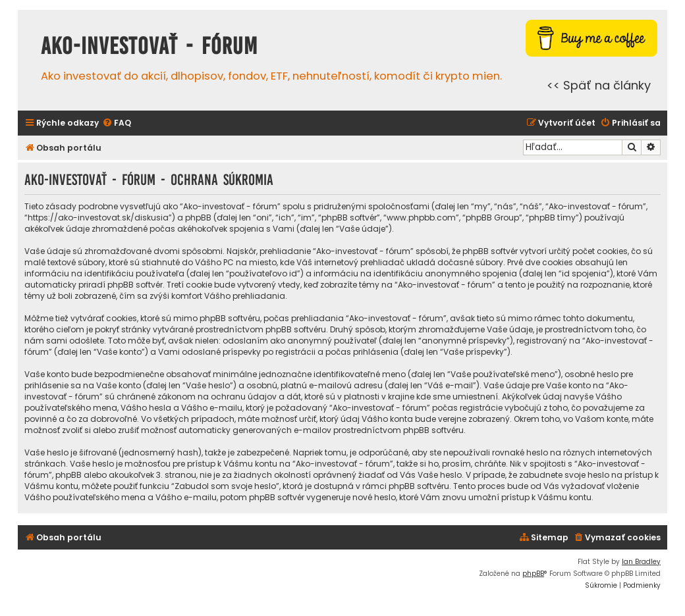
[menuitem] (117, 123)
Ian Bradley (641, 562)
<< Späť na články (599, 85)
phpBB (533, 574)
